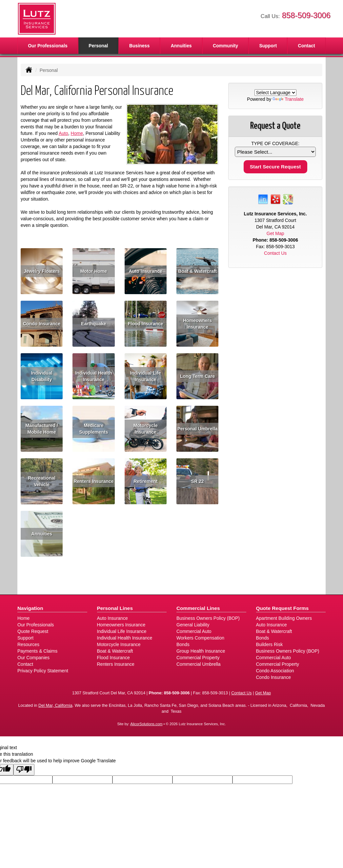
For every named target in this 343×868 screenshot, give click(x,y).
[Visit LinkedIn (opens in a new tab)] (263, 199)
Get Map (275, 233)
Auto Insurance (146, 271)
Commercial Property (198, 658)
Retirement (145, 481)
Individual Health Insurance (93, 376)
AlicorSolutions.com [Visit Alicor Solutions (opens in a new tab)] (146, 724)
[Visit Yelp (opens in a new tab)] (275, 199)
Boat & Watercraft (197, 271)
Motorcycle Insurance (146, 429)
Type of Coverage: (275, 143)
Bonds (183, 644)
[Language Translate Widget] (275, 93)
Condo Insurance (42, 324)
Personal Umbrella (198, 429)
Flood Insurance (146, 324)
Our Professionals (48, 46)
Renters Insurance (93, 481)
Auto (63, 133)
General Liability (193, 625)
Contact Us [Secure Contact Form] (275, 253)
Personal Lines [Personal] (115, 608)
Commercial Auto (194, 631)
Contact (307, 46)
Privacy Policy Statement (43, 671)
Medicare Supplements (94, 429)
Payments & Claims (37, 651)
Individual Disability (41, 376)
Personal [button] (98, 46)
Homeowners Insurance (197, 324)
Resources (28, 644)
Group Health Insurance (201, 651)
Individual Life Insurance (146, 376)
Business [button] (139, 46)
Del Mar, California (55, 705)
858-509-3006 (306, 15)
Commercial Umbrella (199, 664)
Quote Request (33, 631)
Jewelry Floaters (42, 271)
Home (77, 133)
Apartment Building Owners (284, 618)
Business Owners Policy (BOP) (208, 618)
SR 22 (198, 481)
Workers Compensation (200, 638)
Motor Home (94, 271)
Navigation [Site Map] (30, 608)
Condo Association (275, 671)
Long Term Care (197, 376)
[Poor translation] (24, 770)
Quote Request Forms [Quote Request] (282, 608)
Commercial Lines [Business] (198, 608)
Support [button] (268, 46)
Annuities (181, 46)
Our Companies (33, 658)
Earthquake (93, 324)
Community (225, 46)
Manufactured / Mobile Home (42, 429)
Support (25, 638)
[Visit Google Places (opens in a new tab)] (288, 199)
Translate (288, 99)
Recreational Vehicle (42, 481)
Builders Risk (270, 644)
